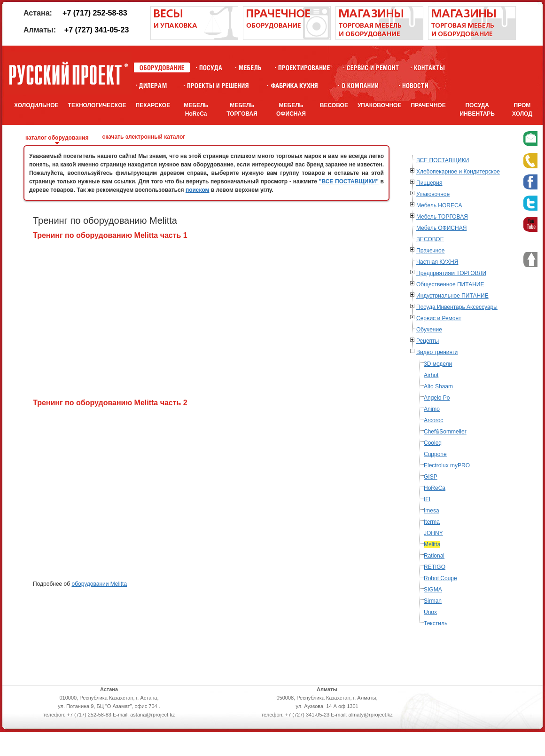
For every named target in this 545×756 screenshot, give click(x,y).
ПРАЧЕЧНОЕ (428, 105)
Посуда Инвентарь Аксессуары (457, 307)
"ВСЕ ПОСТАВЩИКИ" (349, 181)
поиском (198, 190)
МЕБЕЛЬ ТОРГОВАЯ (242, 110)
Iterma (432, 522)
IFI (427, 499)
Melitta (432, 544)
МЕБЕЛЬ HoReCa (196, 110)
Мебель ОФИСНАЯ (441, 228)
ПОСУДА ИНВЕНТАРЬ (477, 110)
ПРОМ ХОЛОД (522, 110)
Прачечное (430, 251)
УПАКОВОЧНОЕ (380, 105)
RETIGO (435, 567)
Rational (434, 556)
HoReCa (435, 488)
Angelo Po (437, 398)
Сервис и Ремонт (439, 318)
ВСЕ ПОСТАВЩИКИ (443, 160)
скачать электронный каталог (144, 137)
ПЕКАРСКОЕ (153, 105)
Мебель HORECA (439, 205)
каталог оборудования (57, 138)
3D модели (438, 364)
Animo (432, 409)
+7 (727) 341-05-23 (97, 30)
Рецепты (428, 341)
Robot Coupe (440, 578)
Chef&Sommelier (445, 432)
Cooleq (433, 443)
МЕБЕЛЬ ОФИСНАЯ (291, 110)
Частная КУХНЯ (437, 262)
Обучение (429, 330)
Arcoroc (433, 420)
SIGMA (433, 590)
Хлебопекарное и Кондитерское (458, 172)
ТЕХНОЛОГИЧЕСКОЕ (97, 105)
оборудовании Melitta (99, 584)
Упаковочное (433, 194)
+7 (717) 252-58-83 (95, 13)
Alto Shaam (438, 386)
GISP (431, 477)
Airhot (431, 375)
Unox (430, 612)
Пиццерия (429, 183)
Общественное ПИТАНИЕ (450, 284)
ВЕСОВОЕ (334, 105)
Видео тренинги (437, 352)
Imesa (432, 511)
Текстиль (436, 623)
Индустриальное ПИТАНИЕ (452, 296)
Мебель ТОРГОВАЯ (442, 217)
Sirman (433, 601)
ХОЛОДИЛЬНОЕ (36, 105)
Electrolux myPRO (447, 465)
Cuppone (435, 454)
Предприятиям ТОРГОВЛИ (451, 273)
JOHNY (433, 533)
